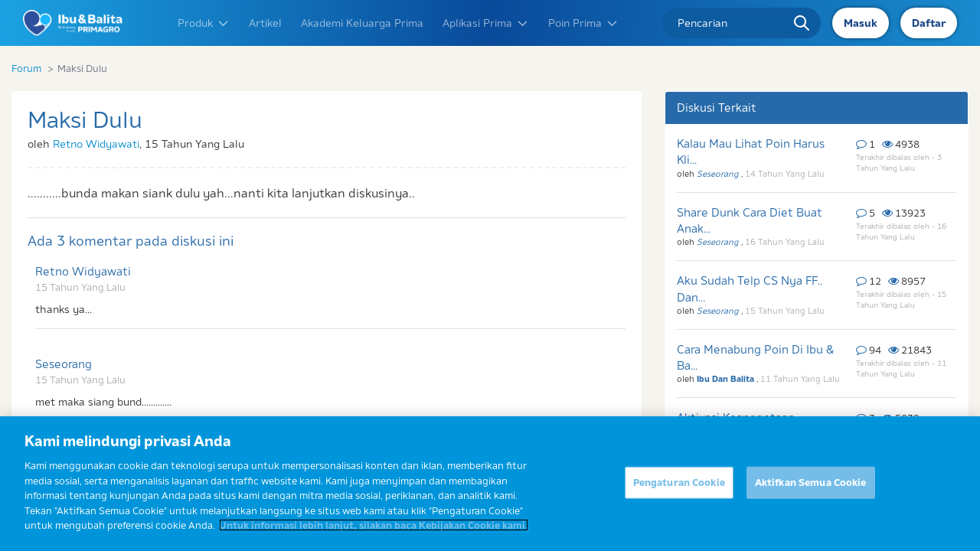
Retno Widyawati (96, 144)
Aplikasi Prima (486, 23)
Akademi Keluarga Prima (362, 23)
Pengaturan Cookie (679, 482)
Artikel (265, 23)
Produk (204, 23)
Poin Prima (583, 23)
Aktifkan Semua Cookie (811, 482)
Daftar (929, 23)
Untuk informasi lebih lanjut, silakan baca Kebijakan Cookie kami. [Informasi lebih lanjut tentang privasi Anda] (374, 525)
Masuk (861, 23)
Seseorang (64, 364)
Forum (26, 68)
